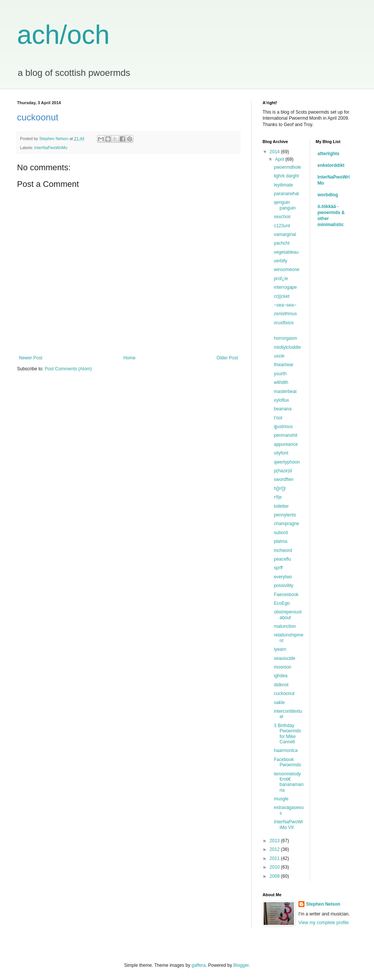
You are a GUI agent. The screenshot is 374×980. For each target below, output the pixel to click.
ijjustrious (284, 427)
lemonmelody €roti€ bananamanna (289, 782)
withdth (281, 382)
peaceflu (283, 559)
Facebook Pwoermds (287, 762)
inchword (283, 550)
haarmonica (286, 750)
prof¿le (281, 279)
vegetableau (286, 252)
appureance (286, 444)
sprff (278, 568)
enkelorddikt (331, 165)
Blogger (241, 965)
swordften (284, 479)
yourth (280, 374)
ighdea (281, 676)
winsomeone (287, 270)
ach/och (63, 35)
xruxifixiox (284, 323)
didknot (281, 685)
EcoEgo (282, 603)
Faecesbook (286, 595)
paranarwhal (286, 194)
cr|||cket (282, 296)
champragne (287, 524)
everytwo (283, 577)
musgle (281, 799)
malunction (285, 626)
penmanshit (286, 435)
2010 (275, 867)
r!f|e (278, 497)
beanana (283, 409)
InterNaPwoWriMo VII (289, 824)
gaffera (199, 965)
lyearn (280, 649)
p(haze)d (283, 471)
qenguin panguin (285, 205)
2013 (275, 841)
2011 (275, 858)
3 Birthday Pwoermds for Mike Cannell (287, 734)
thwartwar (284, 365)
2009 (275, 876)
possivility (284, 586)
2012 (275, 849)
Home (130, 358)
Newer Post (31, 358)
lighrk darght (286, 176)
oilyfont (281, 453)
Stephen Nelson (323, 904)
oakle (279, 703)
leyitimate (284, 185)
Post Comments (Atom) (68, 369)
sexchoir (282, 217)
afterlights (329, 154)
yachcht (282, 243)
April (280, 159)
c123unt (282, 226)
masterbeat (285, 391)
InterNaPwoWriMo (51, 148)
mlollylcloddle (287, 347)
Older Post (227, 358)
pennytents (285, 515)
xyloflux (281, 400)
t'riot (279, 418)
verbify (280, 261)
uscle (279, 356)
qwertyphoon (287, 462)
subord (281, 533)
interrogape (285, 287)
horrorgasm (285, 338)
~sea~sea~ (285, 305)
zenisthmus (285, 314)
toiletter (281, 506)
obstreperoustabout (288, 615)
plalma (280, 541)
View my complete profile (324, 923)
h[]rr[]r (280, 488)
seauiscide (285, 658)
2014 (275, 152)
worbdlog (328, 195)
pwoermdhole (287, 167)
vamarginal (285, 234)
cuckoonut (284, 693)
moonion (283, 667)
